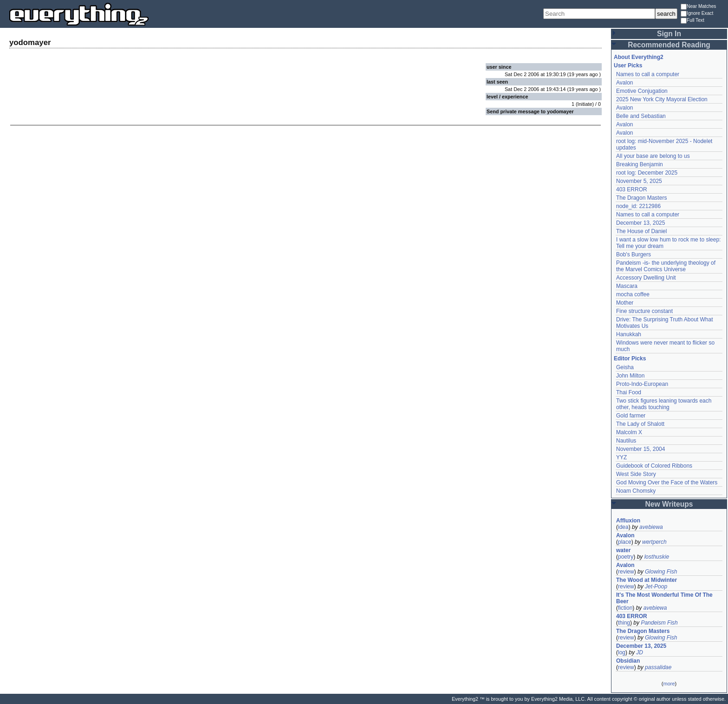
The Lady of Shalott (640, 424)
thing (624, 623)
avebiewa (651, 527)
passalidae (658, 667)
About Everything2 (639, 57)
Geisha (625, 367)
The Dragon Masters (641, 198)
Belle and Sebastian (641, 116)
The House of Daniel (641, 231)
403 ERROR (632, 189)
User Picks (628, 65)
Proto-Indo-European (642, 384)
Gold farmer (631, 416)
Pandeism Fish (659, 623)
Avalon (624, 83)
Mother (625, 303)
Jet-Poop (656, 587)
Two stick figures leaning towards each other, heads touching (664, 404)
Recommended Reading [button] (669, 45)
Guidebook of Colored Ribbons (654, 466)
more (669, 684)
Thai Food (629, 392)
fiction (625, 608)
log (622, 652)
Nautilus (626, 441)
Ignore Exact (697, 14)
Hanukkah (629, 334)
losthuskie (657, 557)
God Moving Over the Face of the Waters (667, 482)
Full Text (692, 21)
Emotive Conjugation (642, 91)
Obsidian (628, 661)
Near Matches (698, 7)
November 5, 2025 (639, 181)
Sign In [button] (669, 34)
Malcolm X (629, 432)
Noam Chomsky (636, 491)
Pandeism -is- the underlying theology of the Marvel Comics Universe (666, 266)
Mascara (627, 286)
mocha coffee (633, 294)
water (623, 550)
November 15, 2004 (640, 449)
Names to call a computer (648, 74)
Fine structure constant (644, 311)
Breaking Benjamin (640, 164)
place (625, 542)
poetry (626, 557)
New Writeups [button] (669, 504)
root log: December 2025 (647, 173)
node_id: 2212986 (638, 206)
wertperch (654, 542)
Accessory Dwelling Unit (646, 278)
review (626, 572)
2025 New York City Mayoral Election (662, 99)
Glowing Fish (661, 572)
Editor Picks (630, 359)
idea (623, 527)
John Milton (630, 376)
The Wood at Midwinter (647, 580)
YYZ (621, 457)
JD (640, 652)
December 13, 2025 (640, 223)
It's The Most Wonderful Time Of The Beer (664, 598)
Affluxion (628, 521)
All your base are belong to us (653, 156)
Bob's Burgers (634, 254)
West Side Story (636, 474)
